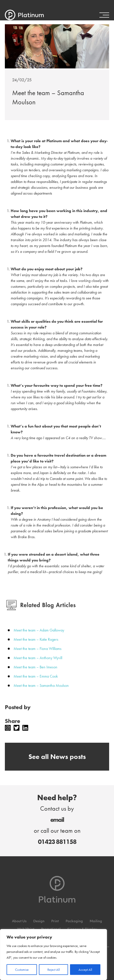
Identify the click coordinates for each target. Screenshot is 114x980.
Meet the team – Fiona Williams (38, 654)
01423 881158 (57, 842)
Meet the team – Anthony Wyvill (38, 663)
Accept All (85, 970)
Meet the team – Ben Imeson (35, 672)
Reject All (54, 970)
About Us (19, 921)
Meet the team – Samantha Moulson (41, 691)
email (57, 820)
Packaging (74, 921)
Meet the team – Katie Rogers (36, 645)
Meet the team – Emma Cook (36, 682)
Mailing (96, 921)
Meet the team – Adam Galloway (39, 636)
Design (39, 921)
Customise (22, 970)
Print (55, 921)
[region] (53, 955)
